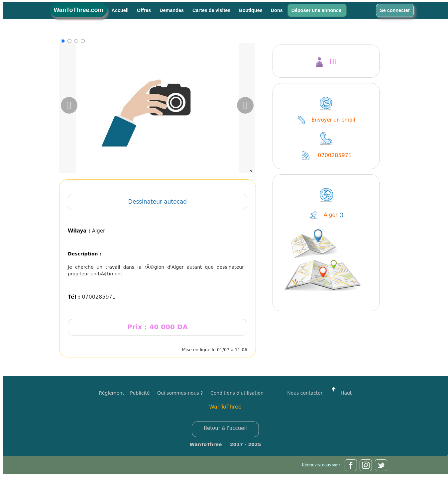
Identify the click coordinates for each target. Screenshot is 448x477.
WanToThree (225, 407)
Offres (145, 10)
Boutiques (251, 10)
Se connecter (395, 10)
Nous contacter (305, 393)
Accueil (120, 10)
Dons (277, 10)
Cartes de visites (212, 10)
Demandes (172, 10)
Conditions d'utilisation (237, 393)
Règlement (112, 393)
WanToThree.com (79, 10)
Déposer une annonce (317, 10)
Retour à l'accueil (225, 428)
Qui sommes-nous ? (180, 393)
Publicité (144, 393)
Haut (340, 393)
